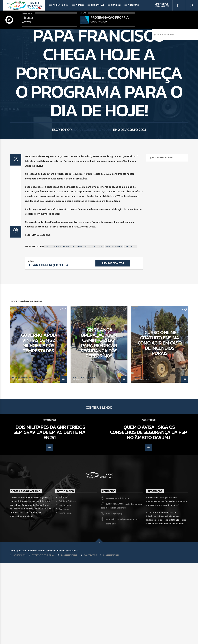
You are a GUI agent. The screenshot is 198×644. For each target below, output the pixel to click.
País (99, 71)
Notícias (116, 5)
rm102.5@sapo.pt (115, 595)
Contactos (64, 590)
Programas (97, 5)
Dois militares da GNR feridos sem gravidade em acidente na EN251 (49, 513)
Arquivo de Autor (113, 344)
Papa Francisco (114, 328)
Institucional (65, 586)
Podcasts (133, 5)
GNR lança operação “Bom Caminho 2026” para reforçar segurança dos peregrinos (99, 424)
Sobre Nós (64, 578)
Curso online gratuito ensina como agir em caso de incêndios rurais (160, 424)
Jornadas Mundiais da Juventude (70, 328)
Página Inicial (61, 5)
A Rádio (80, 5)
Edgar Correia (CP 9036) (92, 179)
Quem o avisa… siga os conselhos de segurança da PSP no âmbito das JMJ (148, 513)
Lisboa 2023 (97, 328)
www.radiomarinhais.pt (118, 579)
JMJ (48, 328)
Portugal (130, 328)
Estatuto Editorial (68, 582)
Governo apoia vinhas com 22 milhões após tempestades (39, 424)
